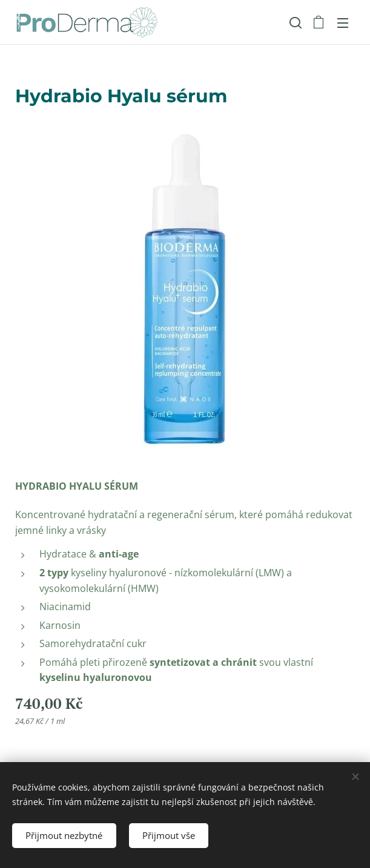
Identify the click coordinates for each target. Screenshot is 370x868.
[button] (294, 22)
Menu (343, 23)
